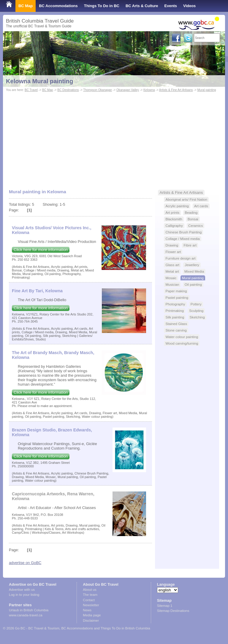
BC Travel (31, 90)
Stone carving (176, 330)
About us (90, 590)
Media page (92, 615)
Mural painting (206, 90)
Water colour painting (182, 337)
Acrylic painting (177, 206)
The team (90, 595)
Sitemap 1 (165, 606)
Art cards (201, 206)
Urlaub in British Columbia (29, 610)
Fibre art (190, 245)
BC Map (26, 6)
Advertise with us (22, 590)
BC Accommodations (58, 6)
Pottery (196, 304)
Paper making (176, 291)
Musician (172, 284)
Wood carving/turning (182, 343)
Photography (175, 304)
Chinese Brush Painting (183, 232)
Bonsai (193, 219)
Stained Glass (176, 324)
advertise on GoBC (25, 563)
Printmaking (175, 311)
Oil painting (193, 284)
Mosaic (171, 278)
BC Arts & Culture (142, 6)
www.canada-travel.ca (26, 615)
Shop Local (16, 18)
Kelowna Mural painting (39, 81)
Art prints (172, 212)
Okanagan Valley (128, 90)
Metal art (172, 271)
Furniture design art (180, 258)
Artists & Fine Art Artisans (176, 90)
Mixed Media (194, 271)
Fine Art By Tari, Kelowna (37, 291)
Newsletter (91, 605)
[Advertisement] (114, 138)
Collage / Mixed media (182, 239)
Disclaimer (91, 621)
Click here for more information (41, 250)
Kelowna (149, 90)
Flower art (173, 252)
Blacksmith (174, 219)
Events (171, 6)
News (87, 610)
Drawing (172, 245)
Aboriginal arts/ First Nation (186, 199)
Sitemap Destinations (173, 611)
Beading (191, 212)
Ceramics (195, 226)
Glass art (172, 265)
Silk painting (175, 317)
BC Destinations (68, 90)
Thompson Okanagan (98, 90)
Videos (189, 6)
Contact (89, 600)
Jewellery (192, 265)
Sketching (197, 317)
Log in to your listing (24, 595)
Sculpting (196, 311)
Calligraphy (174, 226)
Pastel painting (177, 297)
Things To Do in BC (102, 6)
